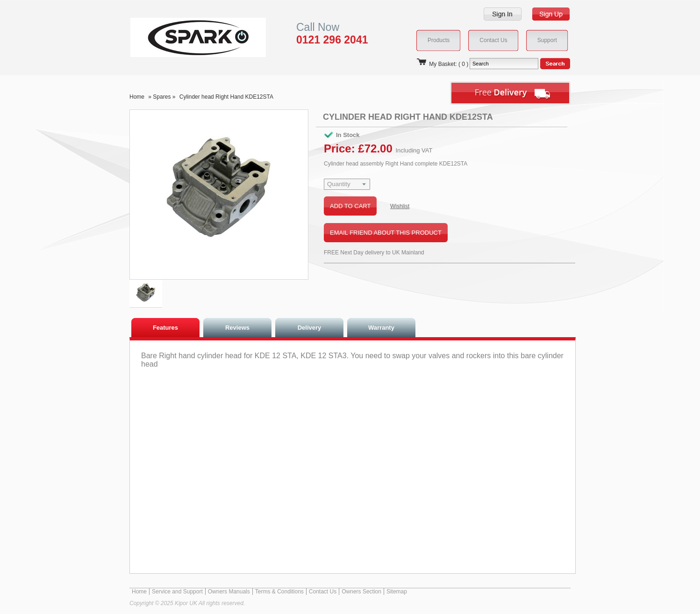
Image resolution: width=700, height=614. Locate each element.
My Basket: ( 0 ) (442, 64)
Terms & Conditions (279, 592)
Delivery (310, 328)
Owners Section (361, 592)
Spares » (165, 97)
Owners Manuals (229, 592)
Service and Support (177, 592)
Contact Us (323, 592)
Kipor (184, 37)
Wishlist (400, 206)
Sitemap (397, 592)
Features (165, 328)
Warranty (381, 328)
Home (137, 97)
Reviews (237, 328)
